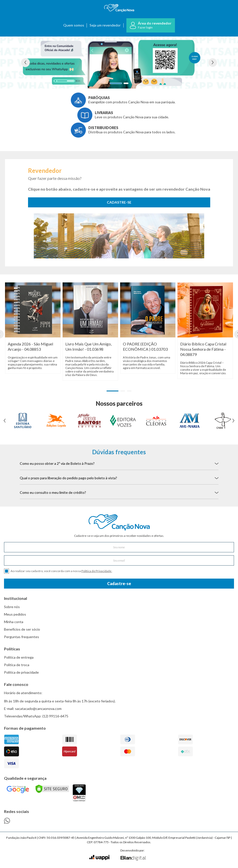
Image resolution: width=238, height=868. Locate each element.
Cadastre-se (119, 583)
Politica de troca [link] (17, 665)
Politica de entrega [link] (19, 657)
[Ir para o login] (151, 25)
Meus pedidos (15, 614)
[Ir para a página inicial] (119, 8)
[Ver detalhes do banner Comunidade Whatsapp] (119, 63)
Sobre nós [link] (12, 607)
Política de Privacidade (97, 571)
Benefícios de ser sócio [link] (22, 629)
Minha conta (14, 622)
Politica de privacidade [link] (21, 672)
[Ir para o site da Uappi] (99, 858)
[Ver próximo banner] (213, 63)
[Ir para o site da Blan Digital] (133, 858)
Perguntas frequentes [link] (22, 637)
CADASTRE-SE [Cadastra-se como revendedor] (119, 202)
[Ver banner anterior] (25, 63)
